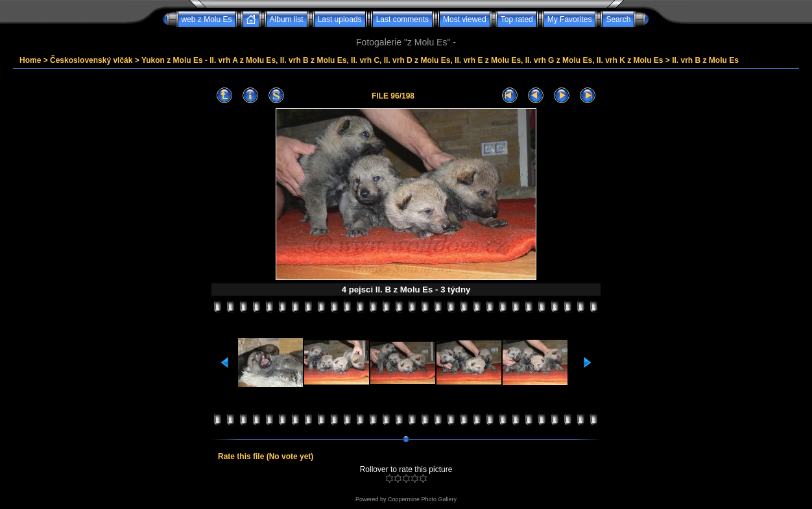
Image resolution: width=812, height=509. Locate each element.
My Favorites (570, 19)
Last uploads (340, 19)
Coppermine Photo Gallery (422, 499)
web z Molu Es (207, 19)
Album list (287, 19)
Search (618, 19)
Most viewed (465, 19)
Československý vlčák (91, 60)
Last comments (402, 19)
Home (30, 60)
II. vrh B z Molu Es (705, 60)
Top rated (517, 19)
